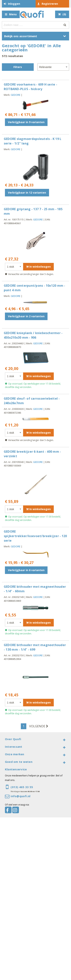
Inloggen (14, 4)
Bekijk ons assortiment (21, 36)
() (64, 14)
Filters (18, 67)
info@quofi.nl (20, 796)
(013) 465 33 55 (22, 787)
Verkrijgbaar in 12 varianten (27, 193)
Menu (13, 14)
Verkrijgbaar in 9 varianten (26, 122)
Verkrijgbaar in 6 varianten (26, 570)
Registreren (50, 4)
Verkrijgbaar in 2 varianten (26, 316)
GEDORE (16, 95)
